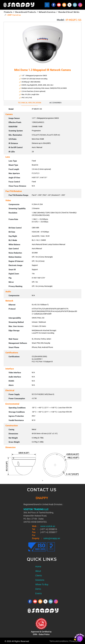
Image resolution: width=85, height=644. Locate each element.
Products (8, 12)
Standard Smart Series (69, 12)
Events (39, 593)
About (38, 571)
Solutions (40, 580)
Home (38, 567)
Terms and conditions (59, 641)
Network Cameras (47, 12)
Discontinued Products (25, 12)
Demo (38, 589)
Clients (39, 575)
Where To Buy (42, 584)
